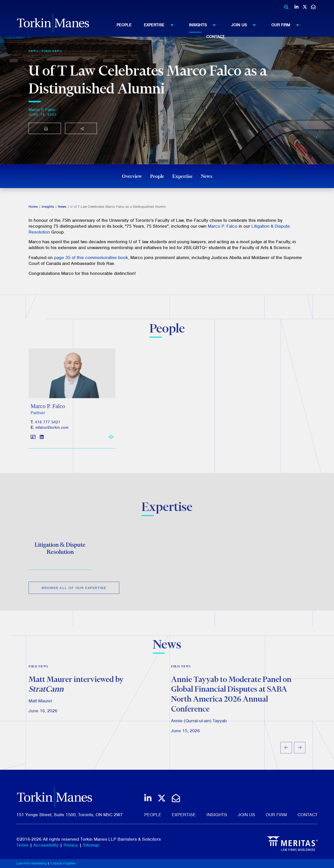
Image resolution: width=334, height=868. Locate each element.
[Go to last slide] (286, 755)
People (124, 25)
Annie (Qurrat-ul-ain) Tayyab (199, 728)
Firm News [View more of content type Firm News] (52, 51)
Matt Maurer (40, 708)
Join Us (246, 25)
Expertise (161, 25)
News (207, 176)
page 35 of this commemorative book (91, 258)
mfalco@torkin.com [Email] (52, 435)
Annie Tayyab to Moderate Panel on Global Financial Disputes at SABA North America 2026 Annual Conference (231, 701)
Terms (22, 845)
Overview (132, 176)
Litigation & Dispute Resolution (60, 554)
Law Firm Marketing (31, 863)
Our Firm (287, 25)
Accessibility (46, 845)
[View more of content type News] (34, 51)
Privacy (71, 845)
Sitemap (91, 845)
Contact (215, 37)
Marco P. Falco (42, 110)
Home (33, 207)
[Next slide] (300, 755)
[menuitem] (130, 25)
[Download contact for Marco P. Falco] (33, 445)
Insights (205, 25)
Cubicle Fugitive (63, 863)
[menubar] (215, 29)
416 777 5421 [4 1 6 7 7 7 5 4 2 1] (48, 430)
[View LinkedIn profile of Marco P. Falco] (42, 445)
